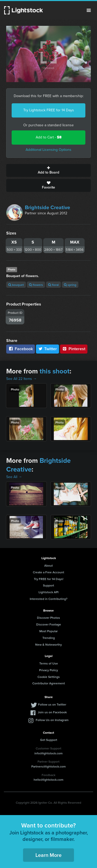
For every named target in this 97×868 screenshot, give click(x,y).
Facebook (21, 349)
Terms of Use (49, 663)
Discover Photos (48, 618)
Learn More (48, 855)
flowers (36, 285)
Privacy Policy (48, 670)
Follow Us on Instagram (52, 720)
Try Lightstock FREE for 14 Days (49, 110)
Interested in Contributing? (49, 599)
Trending (49, 638)
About (48, 565)
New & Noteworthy (48, 644)
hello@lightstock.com (48, 780)
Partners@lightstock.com (48, 766)
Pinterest (74, 349)
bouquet (16, 285)
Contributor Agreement (49, 683)
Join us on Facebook (52, 712)
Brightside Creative (47, 207)
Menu (89, 10)
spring (70, 285)
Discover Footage (49, 624)
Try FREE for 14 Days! (49, 579)
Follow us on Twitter (52, 704)
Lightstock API (48, 592)
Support (48, 585)
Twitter (48, 349)
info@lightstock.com (48, 753)
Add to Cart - (49, 137)
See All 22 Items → (21, 379)
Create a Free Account (48, 572)
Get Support (49, 740)
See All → (14, 477)
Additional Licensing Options (48, 150)
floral (53, 285)
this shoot (55, 371)
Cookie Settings (49, 677)
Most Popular (48, 631)
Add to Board (48, 170)
